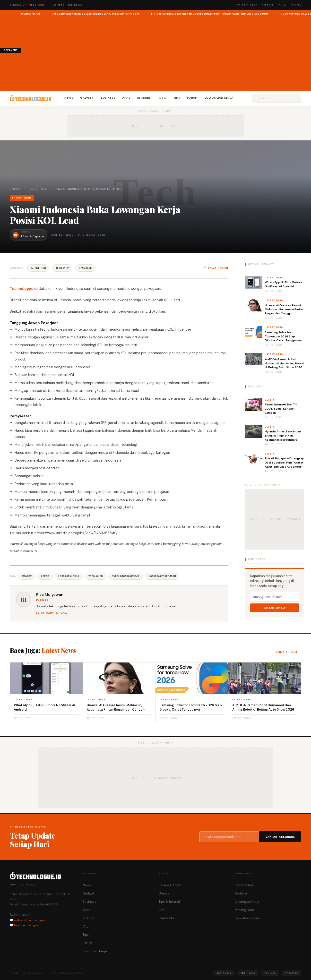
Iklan (282, 5)
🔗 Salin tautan (216, 268)
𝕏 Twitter (38, 268)
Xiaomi (27, 576)
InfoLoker (95, 576)
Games (164, 893)
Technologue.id (24, 289)
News (69, 98)
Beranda (16, 189)
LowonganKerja (69, 576)
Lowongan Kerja (219, 98)
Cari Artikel (167, 918)
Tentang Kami (247, 5)
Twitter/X (248, 973)
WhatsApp (62, 268)
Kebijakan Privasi (248, 918)
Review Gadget (170, 885)
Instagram (224, 973)
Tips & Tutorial (169, 902)
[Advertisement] (166, 52)
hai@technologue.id (28, 925)
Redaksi (268, 5)
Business (108, 98)
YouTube (270, 973)
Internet (145, 98)
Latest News (39, 189)
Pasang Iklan (244, 910)
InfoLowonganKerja (126, 576)
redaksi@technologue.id (31, 920)
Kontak (296, 5)
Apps (126, 98)
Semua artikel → (289, 652)
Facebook (85, 268)
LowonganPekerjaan (162, 576)
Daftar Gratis (275, 608)
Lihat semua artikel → (54, 613)
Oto (163, 98)
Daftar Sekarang (280, 837)
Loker (45, 576)
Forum (193, 98)
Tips (177, 98)
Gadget (87, 98)
